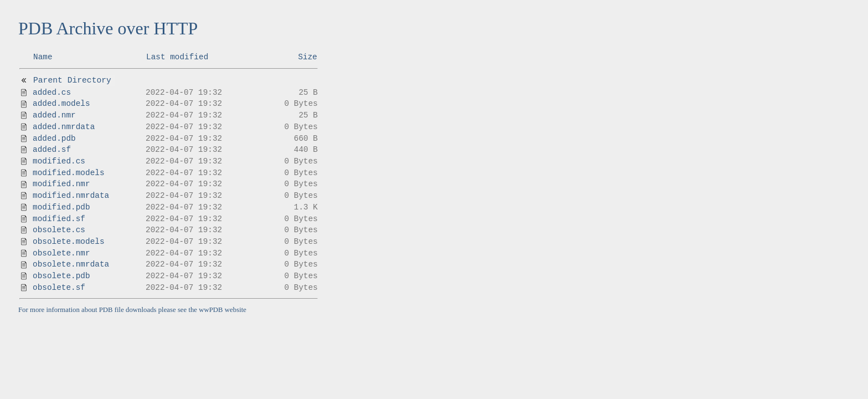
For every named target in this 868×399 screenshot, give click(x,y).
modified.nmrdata (71, 196)
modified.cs (59, 161)
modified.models (69, 173)
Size (308, 57)
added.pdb (54, 139)
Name (43, 57)
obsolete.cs (59, 230)
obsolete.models (69, 242)
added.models (61, 104)
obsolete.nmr (61, 253)
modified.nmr (61, 184)
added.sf (52, 150)
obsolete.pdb (61, 276)
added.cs (52, 93)
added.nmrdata (64, 127)
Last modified (177, 57)
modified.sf (59, 219)
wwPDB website (223, 310)
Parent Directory (72, 80)
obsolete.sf (59, 288)
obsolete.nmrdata (71, 264)
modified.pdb (61, 207)
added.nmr (54, 115)
